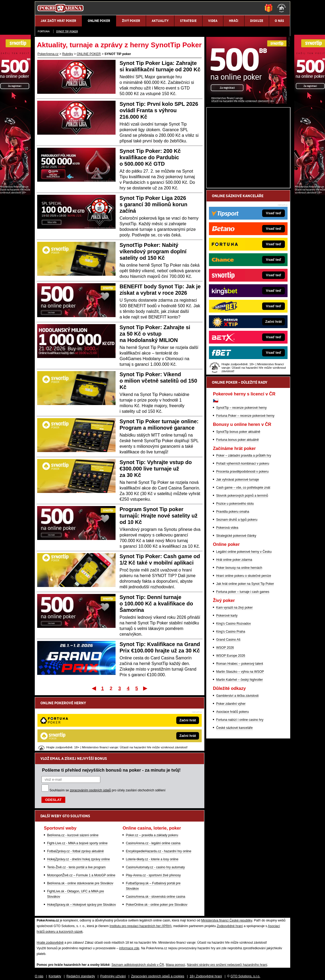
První (93, 688)
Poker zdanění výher (231, 766)
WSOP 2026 (225, 710)
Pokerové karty (227, 678)
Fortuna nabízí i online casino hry (240, 782)
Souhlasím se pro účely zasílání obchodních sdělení (108, 735)
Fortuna (44, 31)
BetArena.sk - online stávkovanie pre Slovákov (80, 828)
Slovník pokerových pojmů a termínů (242, 558)
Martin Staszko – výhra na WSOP (240, 734)
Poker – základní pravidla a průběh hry (244, 518)
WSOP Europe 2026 (231, 718)
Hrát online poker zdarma (234, 622)
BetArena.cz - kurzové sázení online (73, 780)
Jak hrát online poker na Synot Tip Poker (245, 646)
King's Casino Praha (231, 694)
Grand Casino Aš (228, 702)
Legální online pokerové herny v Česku (244, 614)
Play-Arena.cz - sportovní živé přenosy (153, 820)
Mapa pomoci (175, 909)
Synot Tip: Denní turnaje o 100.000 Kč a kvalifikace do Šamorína (156, 604)
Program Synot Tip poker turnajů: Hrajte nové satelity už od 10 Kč (158, 516)
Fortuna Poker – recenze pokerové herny (245, 478)
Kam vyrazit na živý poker (234, 670)
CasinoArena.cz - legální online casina (153, 788)
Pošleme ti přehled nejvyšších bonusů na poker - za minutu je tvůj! (111, 714)
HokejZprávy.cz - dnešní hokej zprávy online (79, 804)
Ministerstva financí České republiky (227, 865)
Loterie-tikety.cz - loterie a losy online (152, 804)
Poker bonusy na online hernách (239, 630)
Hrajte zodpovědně (50, 887)
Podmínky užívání (113, 921)
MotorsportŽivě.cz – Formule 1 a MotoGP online (81, 820)
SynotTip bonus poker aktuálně (238, 494)
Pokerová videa (227, 590)
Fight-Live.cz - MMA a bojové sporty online (77, 788)
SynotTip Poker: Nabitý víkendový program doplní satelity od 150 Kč (153, 251)
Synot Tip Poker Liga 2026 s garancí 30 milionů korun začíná (153, 204)
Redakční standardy (81, 921)
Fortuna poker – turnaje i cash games (243, 654)
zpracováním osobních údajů (90, 735)
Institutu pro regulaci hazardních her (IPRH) (141, 870)
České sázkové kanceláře (234, 790)
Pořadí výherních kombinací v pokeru (243, 526)
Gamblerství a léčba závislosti (237, 758)
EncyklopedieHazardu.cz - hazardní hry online (158, 796)
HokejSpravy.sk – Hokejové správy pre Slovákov (81, 849)
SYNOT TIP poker (67, 31)
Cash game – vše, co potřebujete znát (243, 550)
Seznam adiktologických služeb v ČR (138, 909)
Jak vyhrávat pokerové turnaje (238, 542)
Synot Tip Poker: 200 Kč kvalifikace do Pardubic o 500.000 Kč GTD (150, 157)
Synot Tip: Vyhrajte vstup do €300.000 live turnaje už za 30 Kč (156, 469)
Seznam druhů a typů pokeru (237, 582)
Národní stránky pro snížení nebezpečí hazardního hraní (227, 909)
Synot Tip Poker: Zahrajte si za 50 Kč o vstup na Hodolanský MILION (155, 334)
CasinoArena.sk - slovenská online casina (155, 841)
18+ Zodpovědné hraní (206, 921)
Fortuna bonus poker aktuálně (237, 502)
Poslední (146, 688)
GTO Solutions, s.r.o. (245, 921)
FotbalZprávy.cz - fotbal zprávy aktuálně (75, 796)
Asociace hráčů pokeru (232, 774)
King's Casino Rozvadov (234, 686)
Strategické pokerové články (236, 598)
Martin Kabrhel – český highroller (240, 742)
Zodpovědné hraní (230, 870)
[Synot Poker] (246, 165)
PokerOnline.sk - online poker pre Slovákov (156, 849)
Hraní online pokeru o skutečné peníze (244, 638)
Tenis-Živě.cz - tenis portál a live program (76, 812)
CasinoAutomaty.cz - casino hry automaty (155, 812)
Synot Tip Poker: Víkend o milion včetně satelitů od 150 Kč (158, 381)
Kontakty (55, 921)
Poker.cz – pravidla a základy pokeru (152, 780)
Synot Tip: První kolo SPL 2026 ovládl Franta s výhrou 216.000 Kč (159, 110)
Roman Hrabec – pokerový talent (240, 726)
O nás (39, 921)
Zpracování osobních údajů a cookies (158, 921)
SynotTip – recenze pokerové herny (241, 470)
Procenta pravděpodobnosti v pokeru (242, 534)
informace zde (129, 893)
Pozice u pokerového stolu (235, 566)
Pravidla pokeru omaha (233, 574)
